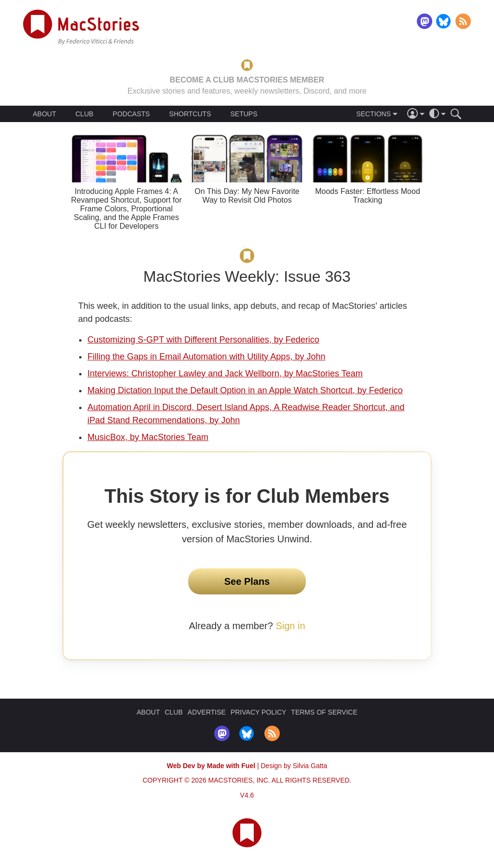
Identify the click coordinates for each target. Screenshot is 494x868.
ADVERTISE (207, 712)
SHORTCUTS (190, 114)
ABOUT (44, 114)
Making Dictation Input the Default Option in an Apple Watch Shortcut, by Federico (245, 390)
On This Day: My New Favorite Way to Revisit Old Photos (247, 196)
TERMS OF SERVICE (324, 712)
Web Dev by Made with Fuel (211, 766)
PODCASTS (131, 114)
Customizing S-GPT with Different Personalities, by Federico (203, 340)
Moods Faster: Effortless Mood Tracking (368, 196)
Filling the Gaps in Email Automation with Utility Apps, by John (206, 357)
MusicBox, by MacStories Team (148, 437)
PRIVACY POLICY (258, 712)
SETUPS (244, 114)
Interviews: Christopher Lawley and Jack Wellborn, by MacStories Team (225, 373)
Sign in (290, 626)
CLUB (84, 114)
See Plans (247, 581)
